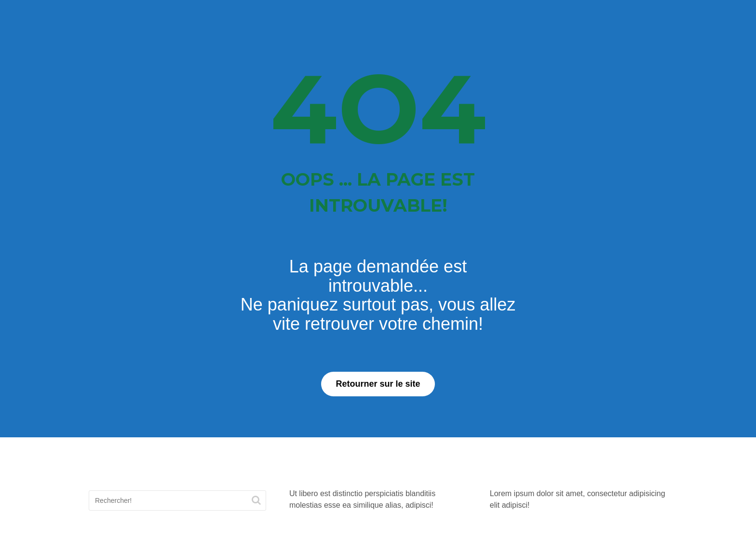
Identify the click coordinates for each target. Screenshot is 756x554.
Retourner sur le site (378, 384)
